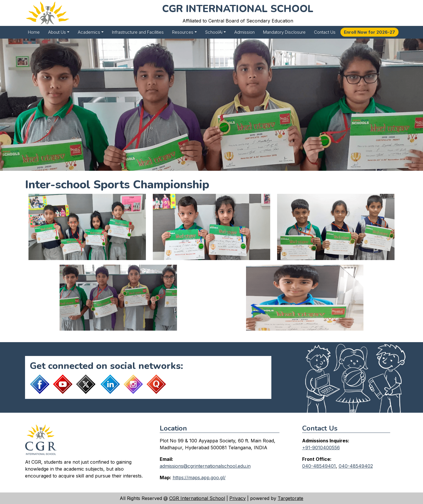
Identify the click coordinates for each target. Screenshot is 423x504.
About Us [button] (57, 32)
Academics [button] (89, 32)
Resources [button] (183, 32)
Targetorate (290, 498)
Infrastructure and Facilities (138, 32)
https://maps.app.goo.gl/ (199, 478)
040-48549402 (356, 466)
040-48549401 (319, 466)
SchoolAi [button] (214, 32)
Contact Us (325, 32)
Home (34, 32)
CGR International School (197, 498)
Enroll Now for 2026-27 (369, 32)
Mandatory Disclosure (284, 32)
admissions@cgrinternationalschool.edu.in (205, 466)
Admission (244, 32)
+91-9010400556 (321, 448)
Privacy (238, 498)
